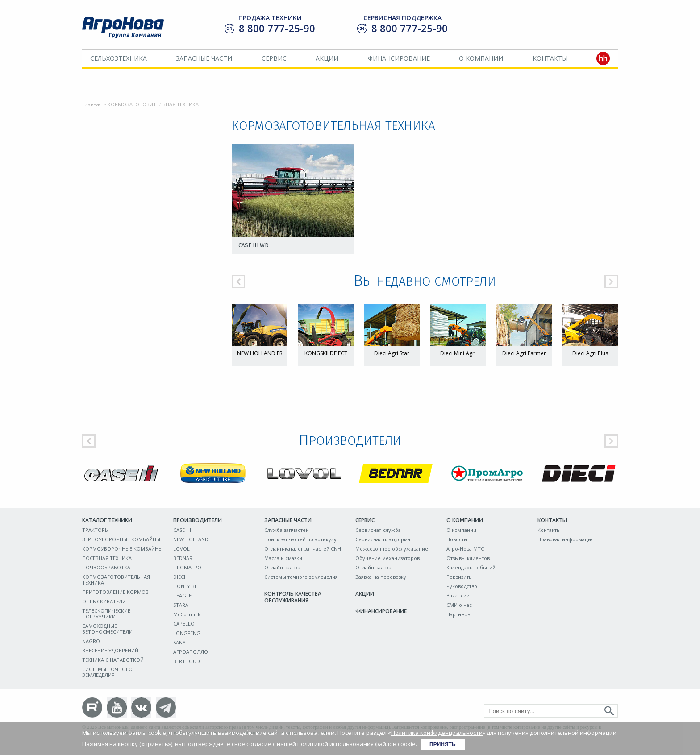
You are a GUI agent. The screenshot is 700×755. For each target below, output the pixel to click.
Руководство (462, 586)
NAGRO (91, 641)
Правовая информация (566, 539)
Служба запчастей (287, 530)
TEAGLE (182, 595)
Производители (198, 520)
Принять (443, 744)
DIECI (179, 577)
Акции (327, 58)
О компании (481, 58)
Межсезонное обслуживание (392, 549)
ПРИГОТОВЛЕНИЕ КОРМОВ (115, 592)
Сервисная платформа (383, 539)
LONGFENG (187, 633)
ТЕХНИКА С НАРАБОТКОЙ (113, 660)
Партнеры (459, 614)
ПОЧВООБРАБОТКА (106, 567)
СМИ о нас (459, 605)
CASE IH (182, 530)
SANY (179, 642)
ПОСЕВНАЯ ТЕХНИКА (107, 558)
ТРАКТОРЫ (96, 530)
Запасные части (204, 58)
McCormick (187, 614)
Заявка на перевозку (381, 577)
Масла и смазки (283, 558)
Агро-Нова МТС (465, 549)
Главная (92, 104)
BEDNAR (183, 558)
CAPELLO (184, 624)
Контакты (550, 58)
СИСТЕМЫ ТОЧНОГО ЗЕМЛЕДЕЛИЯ (107, 672)
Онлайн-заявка (282, 567)
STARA (181, 605)
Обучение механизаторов (387, 558)
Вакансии (458, 595)
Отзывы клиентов (468, 558)
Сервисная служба (378, 530)
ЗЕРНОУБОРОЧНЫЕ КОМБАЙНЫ (121, 539)
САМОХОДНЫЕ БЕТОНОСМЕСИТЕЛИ (107, 629)
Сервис (274, 58)
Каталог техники (107, 520)
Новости (457, 539)
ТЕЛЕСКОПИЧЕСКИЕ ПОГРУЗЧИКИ (106, 614)
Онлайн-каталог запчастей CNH (303, 549)
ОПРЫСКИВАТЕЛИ (104, 601)
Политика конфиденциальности (437, 733)
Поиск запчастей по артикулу (300, 539)
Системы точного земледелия (301, 577)
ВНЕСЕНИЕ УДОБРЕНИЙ (110, 650)
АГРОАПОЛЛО (191, 652)
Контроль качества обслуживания (293, 597)
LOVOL (181, 549)
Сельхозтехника (119, 58)
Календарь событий (471, 567)
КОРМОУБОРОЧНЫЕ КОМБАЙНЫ (122, 549)
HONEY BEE (187, 586)
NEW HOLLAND (191, 539)
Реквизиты (460, 577)
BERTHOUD (187, 661)
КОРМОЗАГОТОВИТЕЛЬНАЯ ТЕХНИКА (116, 580)
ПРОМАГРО (187, 567)
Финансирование (399, 58)
